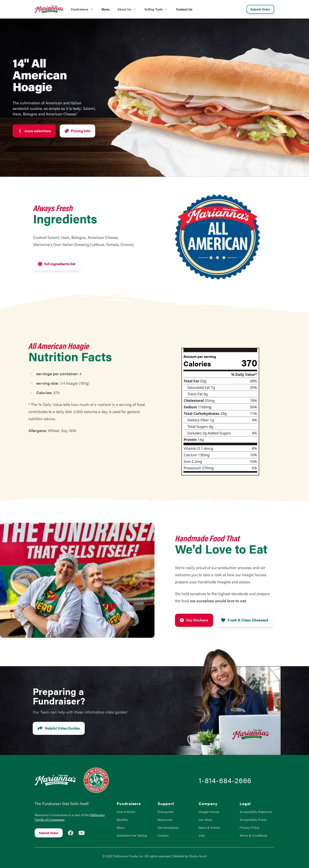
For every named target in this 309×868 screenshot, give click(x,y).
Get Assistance (168, 827)
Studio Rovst (198, 856)
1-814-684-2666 (225, 780)
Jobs (202, 835)
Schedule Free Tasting (132, 835)
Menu (106, 9)
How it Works (126, 812)
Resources (165, 820)
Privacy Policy (249, 827)
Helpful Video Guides (59, 728)
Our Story (205, 820)
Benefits (122, 820)
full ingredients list (57, 264)
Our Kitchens (194, 620)
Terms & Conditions (253, 835)
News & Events (209, 827)
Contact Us (184, 9)
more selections (34, 131)
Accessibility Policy (253, 820)
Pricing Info (77, 131)
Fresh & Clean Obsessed (245, 620)
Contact (163, 835)
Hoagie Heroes (209, 812)
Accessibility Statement (256, 812)
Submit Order (260, 9)
